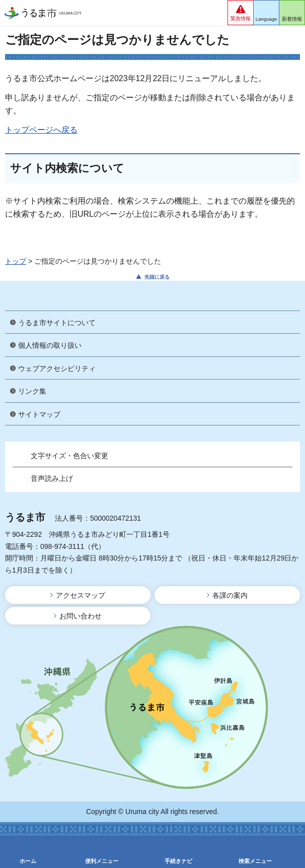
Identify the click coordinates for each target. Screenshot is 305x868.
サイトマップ (39, 414)
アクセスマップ (81, 595)
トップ (16, 261)
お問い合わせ (81, 616)
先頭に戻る (157, 277)
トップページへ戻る (41, 130)
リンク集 (32, 391)
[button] (241, 13)
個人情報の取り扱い (50, 345)
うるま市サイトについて (57, 323)
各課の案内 (230, 595)
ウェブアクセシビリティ (57, 368)
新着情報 (292, 19)
